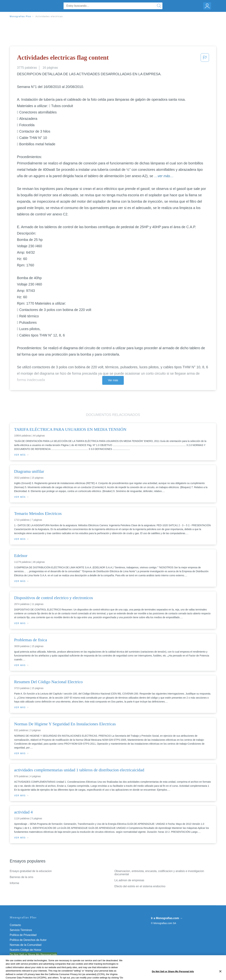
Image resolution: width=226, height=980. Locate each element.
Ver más (113, 380)
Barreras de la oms (21, 877)
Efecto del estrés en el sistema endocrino (140, 886)
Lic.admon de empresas (129, 880)
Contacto (15, 925)
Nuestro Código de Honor (26, 950)
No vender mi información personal (31, 955)
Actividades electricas (49, 16)
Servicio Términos (21, 930)
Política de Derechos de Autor (28, 940)
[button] (205, 59)
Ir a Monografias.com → (167, 918)
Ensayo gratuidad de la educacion (31, 871)
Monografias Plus (20, 16)
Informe (14, 883)
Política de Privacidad (23, 935)
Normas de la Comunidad (26, 945)
